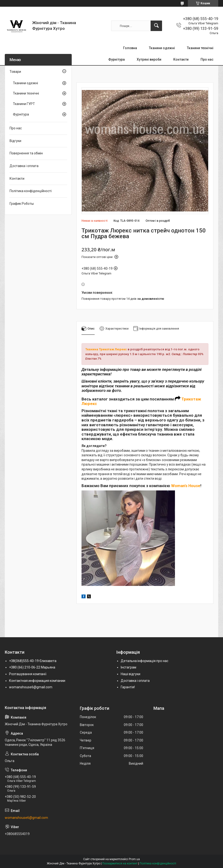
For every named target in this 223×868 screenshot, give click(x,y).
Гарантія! (128, 687)
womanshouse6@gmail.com (31, 687)
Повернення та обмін (26, 153)
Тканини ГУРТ (24, 104)
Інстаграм (128, 667)
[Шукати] (156, 26)
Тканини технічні (200, 48)
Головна (130, 48)
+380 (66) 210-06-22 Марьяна (32, 667)
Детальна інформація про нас (144, 661)
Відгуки (15, 141)
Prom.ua (134, 859)
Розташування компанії (28, 674)
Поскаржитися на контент (120, 863)
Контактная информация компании (37, 681)
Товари (15, 72)
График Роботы (22, 204)
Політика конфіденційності (31, 191)
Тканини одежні (162, 48)
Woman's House (186, 486)
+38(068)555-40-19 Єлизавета (33, 661)
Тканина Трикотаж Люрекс (106, 349)
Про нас (207, 59)
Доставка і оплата (24, 166)
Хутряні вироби (149, 59)
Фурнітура (117, 59)
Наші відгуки (131, 674)
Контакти (181, 59)
